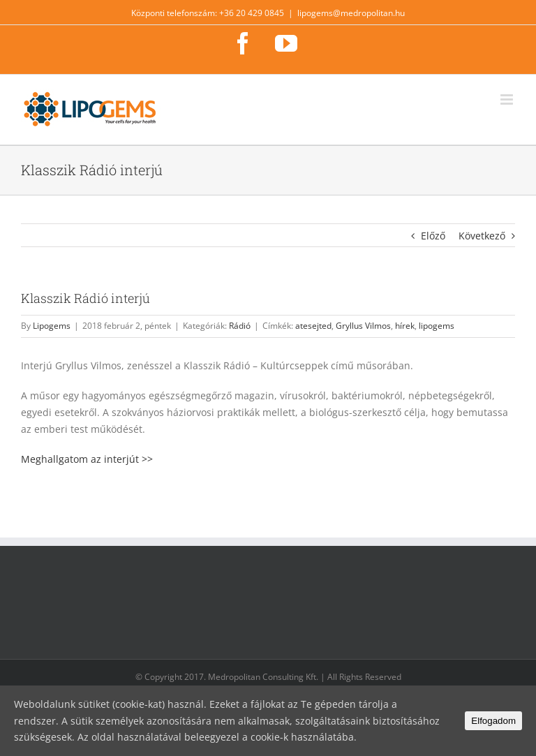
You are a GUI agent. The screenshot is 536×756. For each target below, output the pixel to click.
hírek (405, 326)
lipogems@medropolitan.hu (351, 13)
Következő (482, 236)
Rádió (240, 326)
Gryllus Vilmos (363, 326)
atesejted (313, 326)
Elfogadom (493, 721)
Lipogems (52, 326)
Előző (433, 236)
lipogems (437, 326)
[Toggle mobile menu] (508, 99)
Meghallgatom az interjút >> (87, 459)
